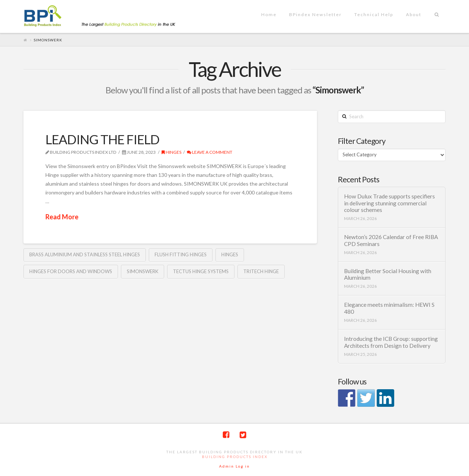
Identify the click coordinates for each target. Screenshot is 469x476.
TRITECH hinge (261, 271)
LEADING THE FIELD (102, 139)
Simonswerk (143, 271)
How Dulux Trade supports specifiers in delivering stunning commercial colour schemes (389, 203)
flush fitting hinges (181, 254)
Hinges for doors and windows (71, 271)
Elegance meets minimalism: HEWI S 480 (389, 308)
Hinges (171, 152)
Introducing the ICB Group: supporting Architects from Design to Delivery (391, 342)
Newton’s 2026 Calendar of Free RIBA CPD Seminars (391, 240)
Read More (62, 217)
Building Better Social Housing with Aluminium (388, 274)
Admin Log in (234, 466)
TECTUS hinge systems (201, 271)
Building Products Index (235, 457)
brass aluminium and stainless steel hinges (85, 254)
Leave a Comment (210, 152)
